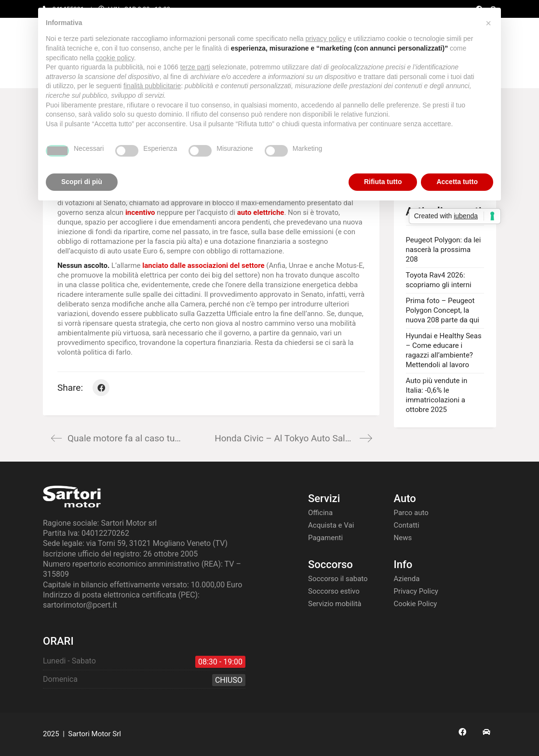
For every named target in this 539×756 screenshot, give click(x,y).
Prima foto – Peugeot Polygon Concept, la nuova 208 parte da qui (443, 310)
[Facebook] (101, 388)
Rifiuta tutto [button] (383, 182)
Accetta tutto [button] (457, 182)
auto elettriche (261, 212)
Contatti (407, 525)
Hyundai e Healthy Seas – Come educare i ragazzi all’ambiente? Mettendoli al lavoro (444, 350)
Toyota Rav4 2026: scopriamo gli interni (439, 280)
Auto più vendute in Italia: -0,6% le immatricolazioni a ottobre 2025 (437, 395)
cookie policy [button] (115, 58)
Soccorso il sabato (338, 579)
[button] (488, 23)
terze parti (195, 67)
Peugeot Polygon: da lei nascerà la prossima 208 (444, 250)
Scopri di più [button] (82, 182)
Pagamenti (325, 538)
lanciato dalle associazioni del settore (203, 265)
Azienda (407, 579)
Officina (320, 513)
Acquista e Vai (331, 525)
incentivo (140, 212)
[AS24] (486, 732)
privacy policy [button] (326, 39)
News (403, 538)
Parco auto (411, 513)
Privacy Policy (416, 591)
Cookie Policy (416, 604)
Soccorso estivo (334, 591)
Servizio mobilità (335, 604)
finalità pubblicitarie (152, 86)
